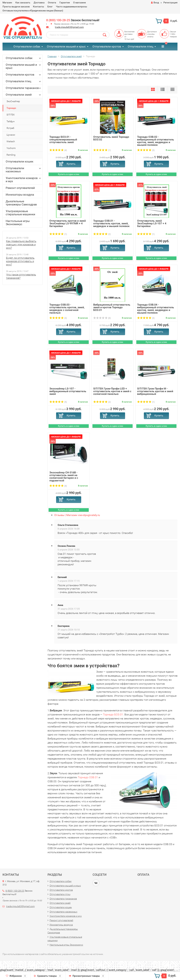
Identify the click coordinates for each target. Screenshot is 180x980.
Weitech (11, 141)
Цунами (11, 135)
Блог (50, 7)
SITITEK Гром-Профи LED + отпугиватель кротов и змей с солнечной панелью (112, 391)
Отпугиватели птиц (140, 46)
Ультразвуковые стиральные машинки (20, 213)
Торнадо (11, 108)
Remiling (11, 155)
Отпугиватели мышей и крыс (66, 46)
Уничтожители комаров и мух (24, 180)
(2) (102, 234)
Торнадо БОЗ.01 (113, 714)
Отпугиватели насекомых (24, 170)
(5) (58, 402)
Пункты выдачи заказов (16, 7)
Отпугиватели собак (27, 46)
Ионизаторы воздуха (20, 195)
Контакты (39, 7)
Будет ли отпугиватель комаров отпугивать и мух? (20, 261)
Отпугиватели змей (24, 95)
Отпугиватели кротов (107, 46)
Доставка (39, 3)
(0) (102, 318)
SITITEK (11, 115)
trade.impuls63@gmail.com (69, 27)
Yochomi (11, 148)
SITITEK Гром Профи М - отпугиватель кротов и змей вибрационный (155, 391)
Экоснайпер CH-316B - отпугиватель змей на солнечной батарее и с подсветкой (64, 476)
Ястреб (10, 128)
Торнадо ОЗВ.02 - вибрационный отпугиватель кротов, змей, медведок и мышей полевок (156, 141)
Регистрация (170, 3)
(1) (102, 150)
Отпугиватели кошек (20, 161)
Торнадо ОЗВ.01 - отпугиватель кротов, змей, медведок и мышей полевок (111, 223)
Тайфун (11, 121)
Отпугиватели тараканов (24, 88)
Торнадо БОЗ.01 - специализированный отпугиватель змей (63, 139)
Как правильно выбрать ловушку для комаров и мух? (21, 244)
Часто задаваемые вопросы (71, 7)
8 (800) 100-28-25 (58, 20)
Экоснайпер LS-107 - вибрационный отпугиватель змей (68, 391)
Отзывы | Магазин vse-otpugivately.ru (77, 515)
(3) (146, 150)
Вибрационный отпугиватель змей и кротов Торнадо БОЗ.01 (112, 307)
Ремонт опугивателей (20, 188)
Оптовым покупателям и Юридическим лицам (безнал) (33, 11)
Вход (155, 3)
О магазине (79, 3)
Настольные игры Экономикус (18, 223)
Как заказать (23, 3)
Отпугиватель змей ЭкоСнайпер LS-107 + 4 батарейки (152, 223)
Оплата (52, 3)
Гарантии (65, 3)
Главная (52, 56)
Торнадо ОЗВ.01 (88, 777)
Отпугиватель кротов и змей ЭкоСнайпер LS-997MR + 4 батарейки (68, 223)
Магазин (7, 3)
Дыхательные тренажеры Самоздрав (21, 203)
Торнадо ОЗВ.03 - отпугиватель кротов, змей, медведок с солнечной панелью (67, 309)
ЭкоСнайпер (13, 101)
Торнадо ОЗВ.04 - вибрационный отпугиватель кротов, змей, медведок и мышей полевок (156, 309)
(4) (58, 150)
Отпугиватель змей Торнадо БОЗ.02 (111, 138)
